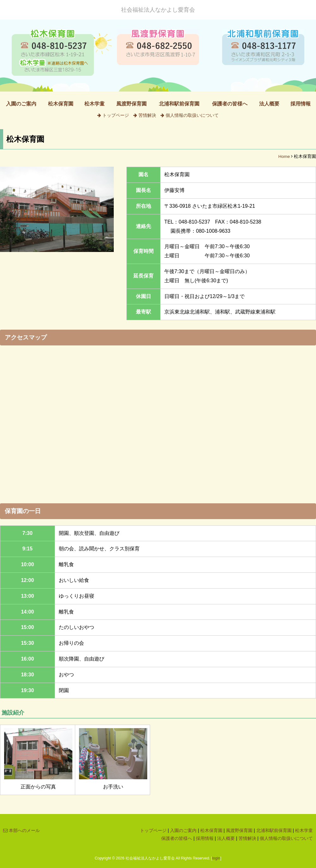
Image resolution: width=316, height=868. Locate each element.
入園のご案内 (21, 104)
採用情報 (301, 104)
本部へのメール (21, 830)
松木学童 (94, 104)
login (216, 858)
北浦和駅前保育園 (179, 104)
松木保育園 (61, 104)
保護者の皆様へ (230, 104)
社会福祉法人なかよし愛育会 (158, 10)
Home (284, 156)
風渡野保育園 (131, 104)
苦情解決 (145, 115)
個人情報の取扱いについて (190, 115)
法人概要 (269, 104)
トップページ (113, 115)
